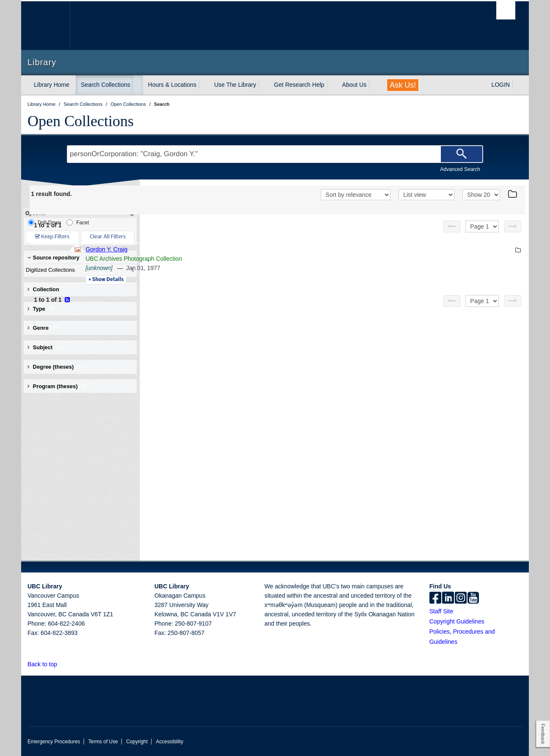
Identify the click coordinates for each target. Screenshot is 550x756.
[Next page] (513, 226)
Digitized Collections (78, 270)
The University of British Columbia (45, 26)
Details (222, 280)
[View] (426, 195)
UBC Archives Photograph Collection (250, 259)
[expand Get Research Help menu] (332, 85)
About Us (355, 85)
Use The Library (235, 85)
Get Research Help (299, 85)
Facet (78, 222)
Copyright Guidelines (457, 621)
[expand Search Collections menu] (138, 85)
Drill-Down (44, 222)
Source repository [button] (54, 258)
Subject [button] (46, 347)
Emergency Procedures (54, 742)
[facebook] (435, 599)
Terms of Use (103, 742)
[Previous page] (452, 226)
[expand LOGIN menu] (517, 85)
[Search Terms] (275, 154)
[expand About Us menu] (374, 85)
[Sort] (356, 195)
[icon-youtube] (473, 599)
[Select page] (482, 226)
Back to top (46, 664)
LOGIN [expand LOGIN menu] (500, 85)
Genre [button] (44, 328)
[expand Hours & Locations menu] (204, 85)
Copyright (137, 742)
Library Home (52, 85)
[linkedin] (448, 599)
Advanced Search (460, 169)
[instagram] (461, 599)
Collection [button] (43, 289)
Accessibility (169, 742)
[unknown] (215, 268)
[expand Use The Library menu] (264, 85)
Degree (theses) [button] (57, 367)
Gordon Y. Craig (222, 249)
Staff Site (441, 611)
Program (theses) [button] (59, 386)
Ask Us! (403, 85)
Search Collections (106, 85)
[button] (62, 664)
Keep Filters (52, 237)
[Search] (462, 154)
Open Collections (81, 121)
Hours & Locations (172, 85)
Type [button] (43, 309)
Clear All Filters (108, 237)
